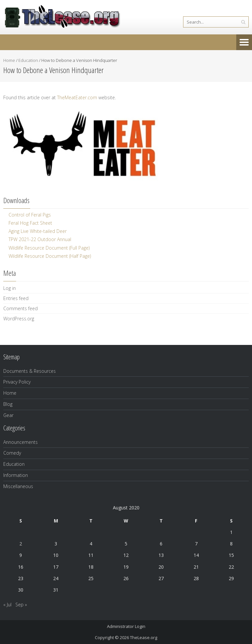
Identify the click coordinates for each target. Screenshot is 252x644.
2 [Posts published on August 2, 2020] (21, 544)
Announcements (21, 442)
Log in (10, 288)
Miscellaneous (18, 486)
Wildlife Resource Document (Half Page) (50, 256)
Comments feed (21, 308)
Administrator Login (126, 626)
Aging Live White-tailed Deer (38, 231)
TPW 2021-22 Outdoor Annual (40, 239)
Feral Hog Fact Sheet (30, 223)
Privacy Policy (17, 382)
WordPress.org (19, 319)
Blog (8, 404)
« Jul (7, 605)
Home (9, 60)
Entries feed (16, 298)
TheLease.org (144, 637)
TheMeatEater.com (77, 97)
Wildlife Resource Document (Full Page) (49, 248)
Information (16, 475)
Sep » (21, 605)
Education (28, 60)
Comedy (12, 453)
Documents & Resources (30, 371)
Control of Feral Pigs (30, 215)
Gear (8, 415)
